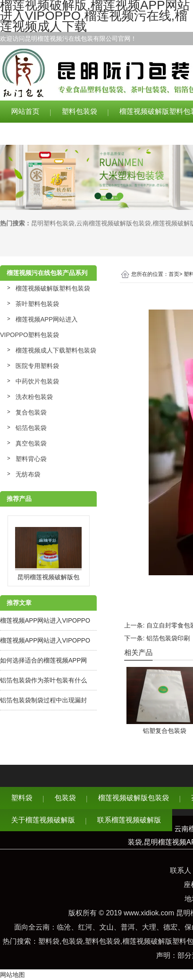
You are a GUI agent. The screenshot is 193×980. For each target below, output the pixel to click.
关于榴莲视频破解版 (43, 134)
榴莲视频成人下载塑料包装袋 (56, 350)
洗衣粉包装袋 (34, 397)
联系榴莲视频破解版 (129, 134)
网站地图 (12, 975)
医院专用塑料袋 (37, 366)
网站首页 (25, 111)
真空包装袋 (31, 443)
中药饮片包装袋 (37, 381)
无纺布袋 (28, 474)
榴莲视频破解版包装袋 (134, 798)
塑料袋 (22, 798)
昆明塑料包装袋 (53, 223)
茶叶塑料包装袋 (37, 304)
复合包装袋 (31, 412)
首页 (174, 274)
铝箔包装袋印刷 (168, 638)
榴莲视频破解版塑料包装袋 (53, 288)
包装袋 (65, 798)
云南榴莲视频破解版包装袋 (114, 223)
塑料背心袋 (31, 459)
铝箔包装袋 (31, 428)
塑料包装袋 (79, 111)
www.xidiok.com (149, 913)
